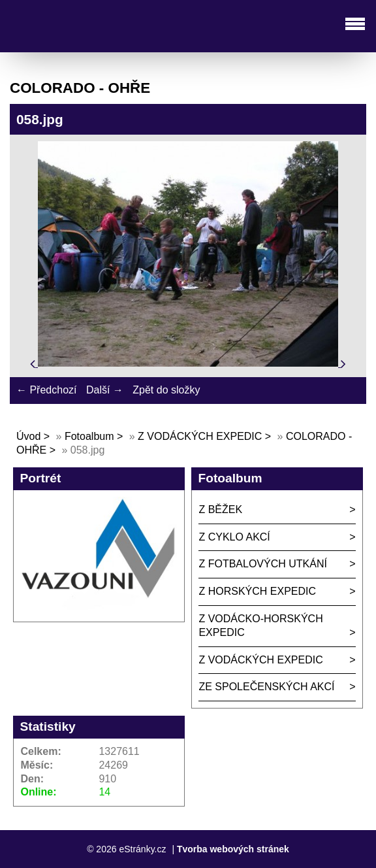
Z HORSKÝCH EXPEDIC (257, 591)
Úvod (28, 436)
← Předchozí (46, 390)
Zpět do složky (166, 390)
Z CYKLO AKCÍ (234, 537)
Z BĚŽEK (220, 509)
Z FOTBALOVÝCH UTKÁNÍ (262, 564)
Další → (105, 390)
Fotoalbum (89, 436)
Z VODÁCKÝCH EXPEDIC (200, 436)
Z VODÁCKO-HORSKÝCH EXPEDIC (260, 626)
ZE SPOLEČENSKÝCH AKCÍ (266, 687)
